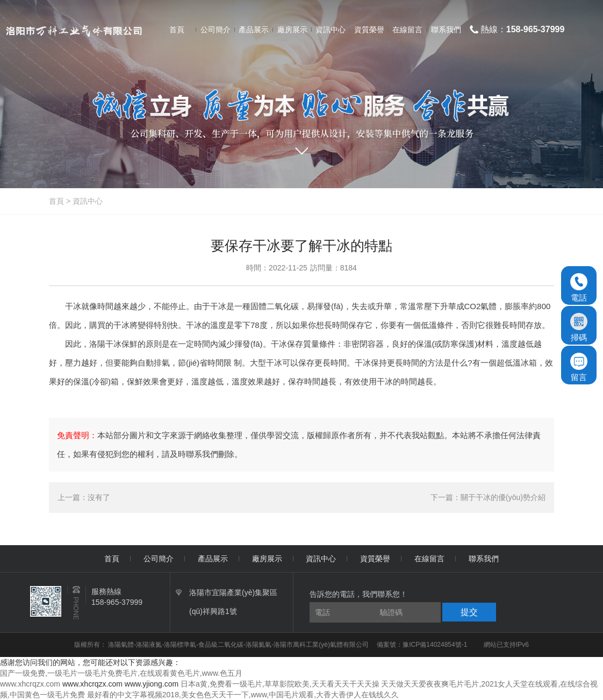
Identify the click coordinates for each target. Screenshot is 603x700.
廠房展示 (267, 559)
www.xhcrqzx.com (30, 684)
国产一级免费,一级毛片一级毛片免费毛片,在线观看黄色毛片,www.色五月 (121, 673)
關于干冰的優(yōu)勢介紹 (503, 497)
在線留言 (429, 559)
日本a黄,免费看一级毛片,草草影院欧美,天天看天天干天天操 (280, 684)
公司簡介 (159, 559)
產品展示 (213, 559)
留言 (579, 367)
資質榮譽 (375, 559)
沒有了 (99, 497)
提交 (469, 612)
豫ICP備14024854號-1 (435, 645)
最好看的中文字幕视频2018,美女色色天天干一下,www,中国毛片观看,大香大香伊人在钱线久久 (243, 695)
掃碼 (579, 327)
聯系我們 (484, 559)
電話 (579, 288)
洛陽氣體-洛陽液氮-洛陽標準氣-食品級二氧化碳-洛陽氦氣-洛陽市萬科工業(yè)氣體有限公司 (239, 645)
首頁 (56, 201)
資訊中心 (88, 201)
